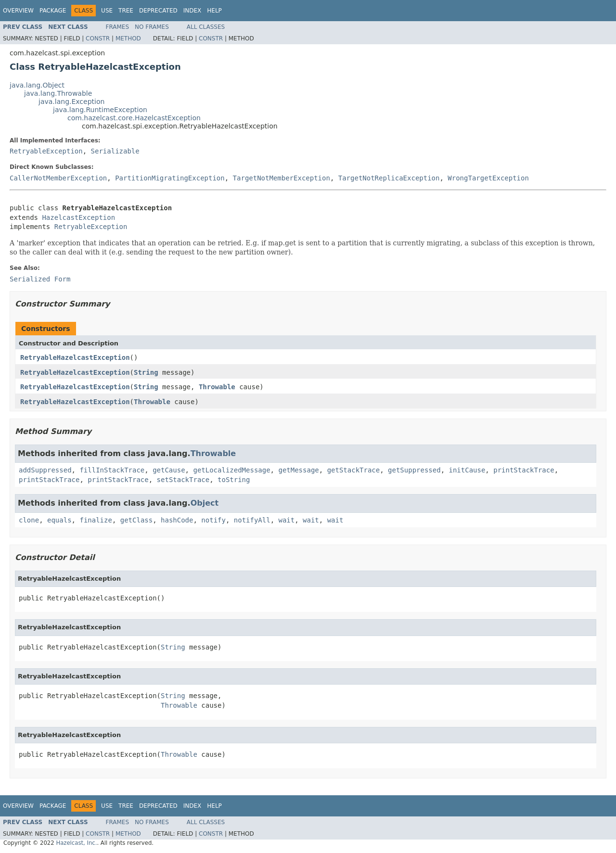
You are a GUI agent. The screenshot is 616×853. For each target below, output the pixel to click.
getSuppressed (414, 470)
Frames (118, 27)
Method (128, 38)
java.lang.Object (37, 85)
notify (213, 520)
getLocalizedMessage (231, 470)
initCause (467, 470)
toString (234, 480)
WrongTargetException (488, 178)
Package (53, 11)
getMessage (298, 470)
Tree (126, 11)
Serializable (115, 151)
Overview (18, 11)
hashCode (177, 520)
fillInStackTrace (112, 470)
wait (287, 520)
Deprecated (158, 11)
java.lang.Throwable (58, 93)
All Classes (206, 27)
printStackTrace (524, 470)
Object (205, 503)
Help (214, 11)
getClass (136, 520)
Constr (98, 38)
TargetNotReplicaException (389, 178)
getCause (169, 470)
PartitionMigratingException (170, 178)
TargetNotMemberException (282, 178)
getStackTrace (354, 470)
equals (59, 520)
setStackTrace (183, 480)
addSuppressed (45, 470)
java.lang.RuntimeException (100, 110)
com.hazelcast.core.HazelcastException (134, 118)
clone (29, 520)
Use (107, 11)
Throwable (217, 387)
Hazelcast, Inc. (76, 843)
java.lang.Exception (71, 102)
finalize (96, 520)
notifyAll (252, 520)
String (146, 372)
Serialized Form (40, 279)
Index (192, 11)
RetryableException (46, 151)
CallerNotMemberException (58, 178)
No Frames (152, 27)
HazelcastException (78, 217)
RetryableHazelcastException (75, 357)
